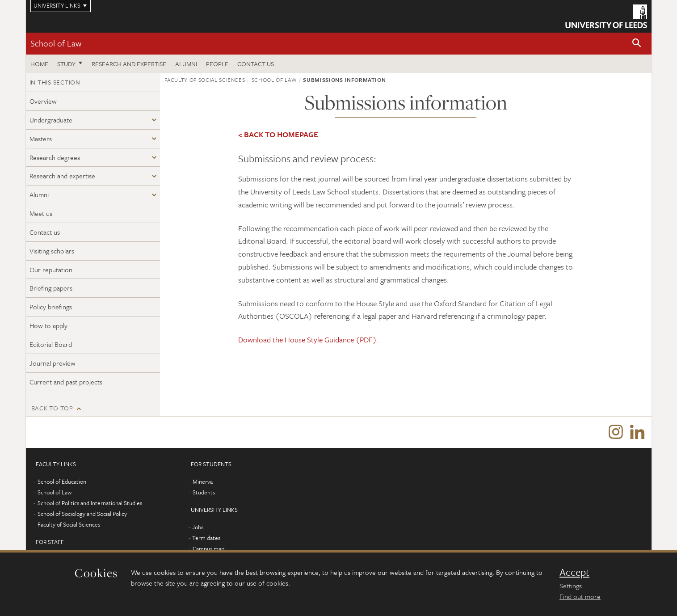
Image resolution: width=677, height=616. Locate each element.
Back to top (52, 408)
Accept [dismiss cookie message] (574, 572)
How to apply (48, 325)
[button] (637, 44)
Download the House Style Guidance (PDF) (307, 340)
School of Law (56, 43)
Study (66, 64)
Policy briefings (51, 307)
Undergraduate (51, 120)
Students (204, 492)
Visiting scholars (52, 251)
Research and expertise (129, 64)
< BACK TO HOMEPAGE (278, 134)
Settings (571, 586)
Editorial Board (51, 344)
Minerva (203, 481)
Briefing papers (51, 288)
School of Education (62, 481)
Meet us (41, 213)
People (217, 64)
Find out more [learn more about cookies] (580, 596)
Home (39, 64)
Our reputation (51, 270)
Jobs (198, 527)
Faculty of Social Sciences (205, 80)
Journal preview (53, 363)
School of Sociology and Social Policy (82, 514)
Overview (43, 101)
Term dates (206, 538)
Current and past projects (66, 382)
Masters (41, 139)
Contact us (256, 64)
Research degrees (55, 157)
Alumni (186, 64)
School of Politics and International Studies (90, 503)
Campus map (208, 548)
